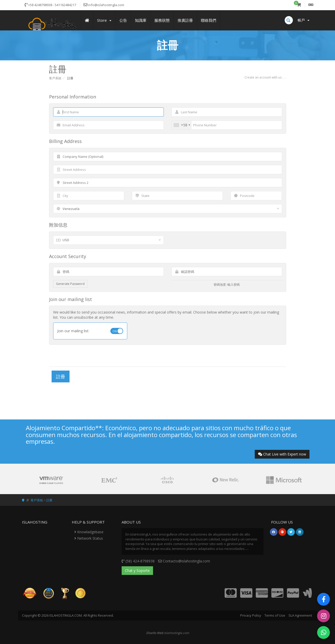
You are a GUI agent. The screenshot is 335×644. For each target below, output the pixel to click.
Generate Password (70, 284)
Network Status (89, 538)
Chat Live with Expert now (282, 454)
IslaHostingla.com (177, 633)
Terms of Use (275, 615)
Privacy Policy (251, 615)
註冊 (49, 500)
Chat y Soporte (137, 570)
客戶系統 (55, 78)
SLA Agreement (300, 615)
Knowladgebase (89, 532)
